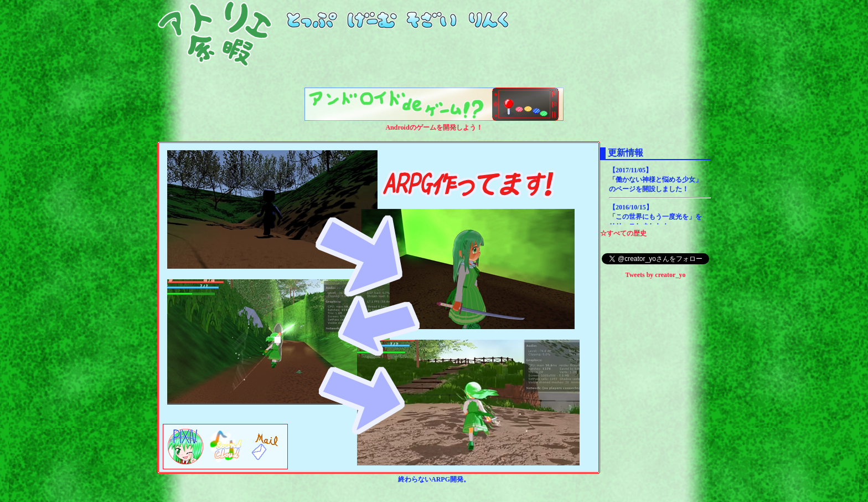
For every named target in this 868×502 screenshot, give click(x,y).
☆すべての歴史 (623, 233)
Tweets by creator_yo (656, 275)
